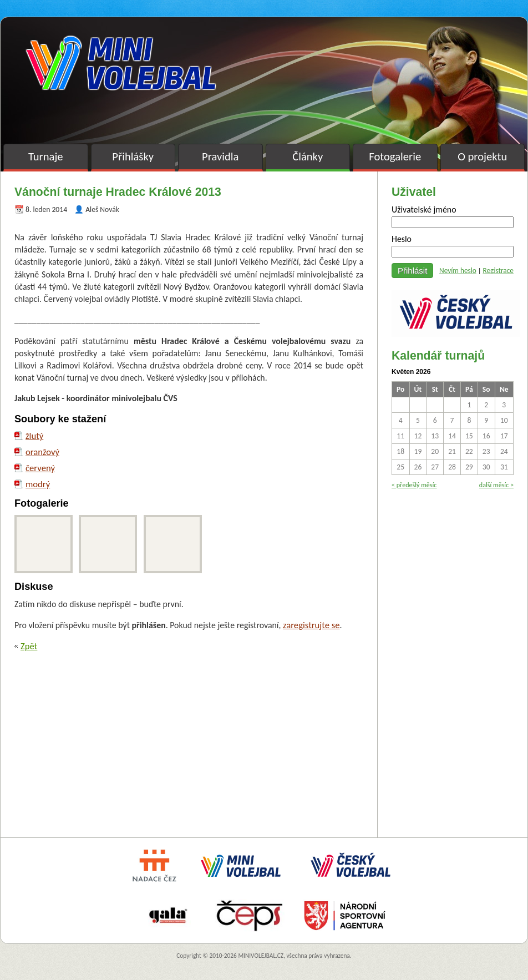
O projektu (482, 156)
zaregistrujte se (311, 625)
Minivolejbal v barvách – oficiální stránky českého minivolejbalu (121, 63)
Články (308, 156)
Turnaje (46, 156)
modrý (38, 484)
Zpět (29, 646)
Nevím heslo (458, 271)
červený (40, 468)
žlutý (34, 436)
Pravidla (220, 156)
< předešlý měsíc (414, 485)
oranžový (42, 452)
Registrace (498, 271)
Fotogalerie (395, 156)
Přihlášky (133, 156)
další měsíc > (496, 485)
